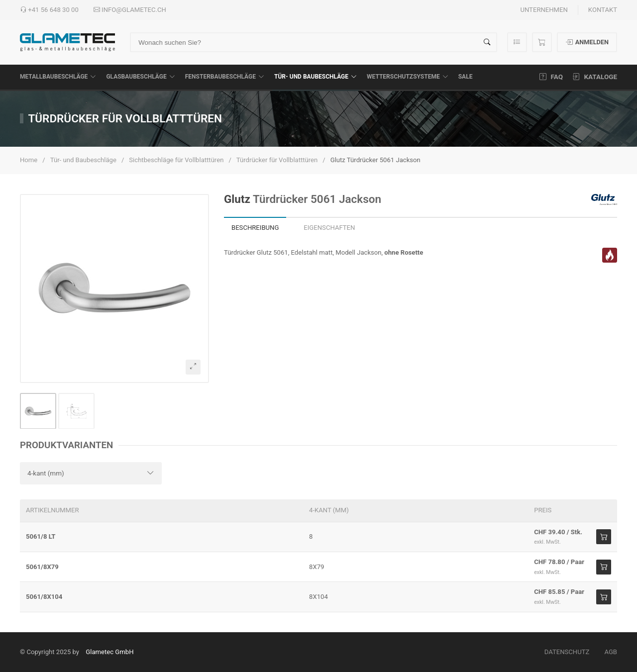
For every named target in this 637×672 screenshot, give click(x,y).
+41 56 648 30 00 (49, 10)
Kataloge (595, 77)
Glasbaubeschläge (140, 77)
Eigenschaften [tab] (329, 228)
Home (29, 160)
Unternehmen (544, 10)
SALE (466, 77)
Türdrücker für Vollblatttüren (277, 160)
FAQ (551, 77)
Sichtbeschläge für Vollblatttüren (176, 160)
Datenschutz (567, 652)
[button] (114, 288)
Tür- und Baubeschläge (316, 77)
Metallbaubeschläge (58, 77)
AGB (611, 652)
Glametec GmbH (109, 652)
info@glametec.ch (130, 10)
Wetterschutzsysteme (408, 77)
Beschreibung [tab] (255, 228)
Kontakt (603, 10)
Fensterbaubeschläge (225, 77)
